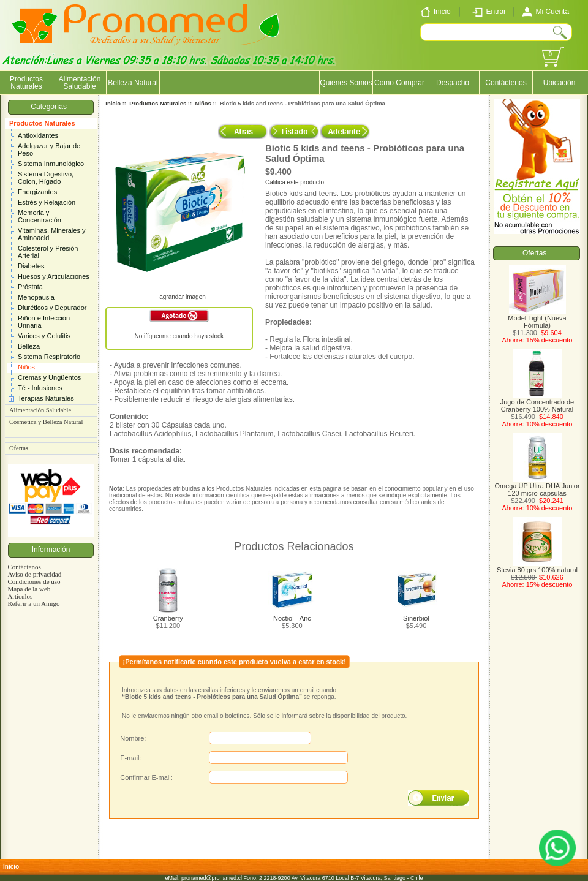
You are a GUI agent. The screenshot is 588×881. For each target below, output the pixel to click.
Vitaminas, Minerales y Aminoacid (51, 234)
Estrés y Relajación (47, 202)
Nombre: (133, 738)
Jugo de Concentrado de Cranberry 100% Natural (537, 403)
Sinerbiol (416, 618)
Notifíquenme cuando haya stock (179, 336)
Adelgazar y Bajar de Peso (49, 149)
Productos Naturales (42, 123)
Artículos (20, 596)
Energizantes (37, 192)
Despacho (453, 83)
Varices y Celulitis (44, 336)
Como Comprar (399, 83)
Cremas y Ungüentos (49, 377)
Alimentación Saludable (80, 83)
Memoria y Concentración (40, 216)
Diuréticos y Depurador (52, 308)
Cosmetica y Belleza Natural (46, 422)
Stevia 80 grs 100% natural (537, 567)
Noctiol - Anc (292, 618)
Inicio (113, 103)
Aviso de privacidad (34, 574)
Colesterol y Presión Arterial (48, 252)
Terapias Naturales (46, 398)
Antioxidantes (38, 135)
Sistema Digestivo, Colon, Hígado (46, 178)
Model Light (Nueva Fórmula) (537, 319)
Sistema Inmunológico (51, 164)
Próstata (30, 287)
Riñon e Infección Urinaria (44, 322)
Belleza (29, 346)
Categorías (51, 107)
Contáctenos (506, 83)
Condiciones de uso (34, 581)
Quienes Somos (346, 83)
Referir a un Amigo (33, 603)
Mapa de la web (29, 589)
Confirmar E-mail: (146, 777)
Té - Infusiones (40, 388)
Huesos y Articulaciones (54, 276)
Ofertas (19, 448)
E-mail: (130, 758)
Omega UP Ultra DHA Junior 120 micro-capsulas (537, 486)
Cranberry (168, 618)
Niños (26, 367)
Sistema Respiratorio (49, 357)
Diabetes (31, 266)
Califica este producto (295, 182)
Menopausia (36, 297)
